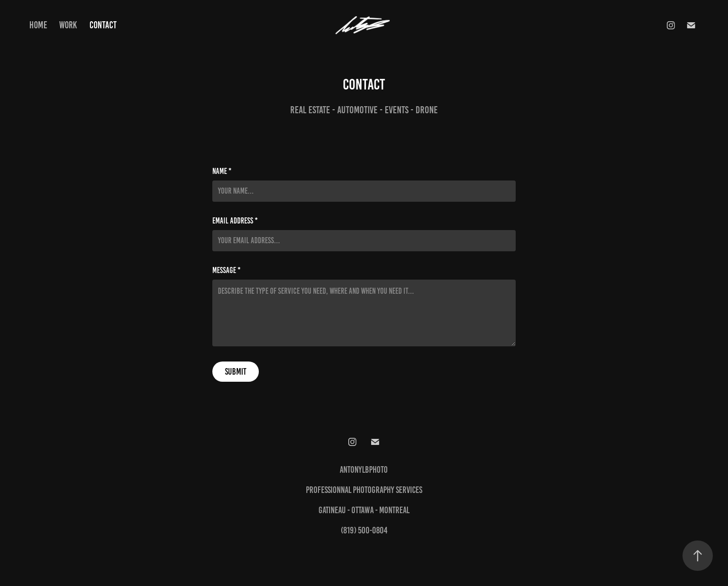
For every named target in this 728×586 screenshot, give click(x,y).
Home (38, 25)
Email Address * (235, 221)
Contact (103, 25)
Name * (222, 171)
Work (68, 25)
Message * (226, 271)
